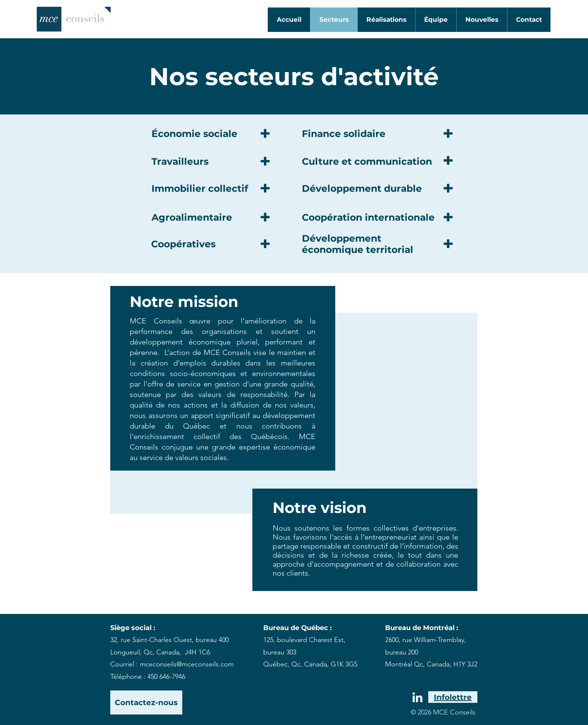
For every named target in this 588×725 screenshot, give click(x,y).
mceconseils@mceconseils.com (187, 664)
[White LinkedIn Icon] (28, 7)
